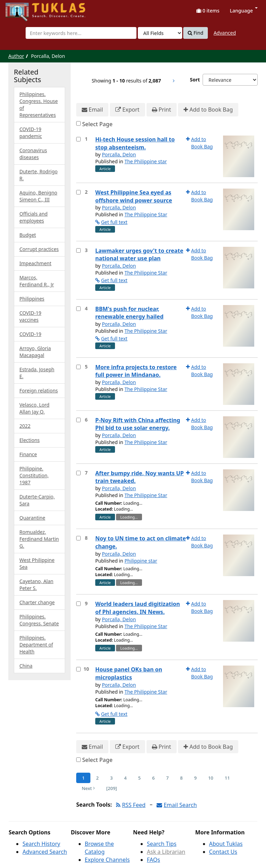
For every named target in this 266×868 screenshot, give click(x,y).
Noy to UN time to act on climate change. (141, 542)
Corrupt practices (39, 249)
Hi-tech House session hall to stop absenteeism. (135, 143)
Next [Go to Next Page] (88, 788)
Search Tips (162, 844)
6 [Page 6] (153, 778)
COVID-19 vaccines (30, 316)
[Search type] (160, 33)
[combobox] (81, 33)
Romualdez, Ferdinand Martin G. (39, 539)
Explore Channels (107, 860)
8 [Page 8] (181, 778)
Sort (195, 80)
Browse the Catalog (99, 848)
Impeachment (35, 263)
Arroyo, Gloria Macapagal (35, 352)
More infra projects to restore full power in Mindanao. (136, 371)
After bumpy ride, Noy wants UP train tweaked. (139, 477)
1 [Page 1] (83, 778)
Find (196, 33)
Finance (28, 454)
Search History (41, 844)
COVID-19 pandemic (31, 133)
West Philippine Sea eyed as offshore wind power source (134, 196)
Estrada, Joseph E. (37, 373)
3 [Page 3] (111, 778)
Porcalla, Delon (119, 154)
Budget (28, 235)
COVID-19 (30, 334)
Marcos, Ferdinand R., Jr (37, 281)
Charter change (37, 602)
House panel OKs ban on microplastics (129, 673)
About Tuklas (226, 844)
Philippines (32, 299)
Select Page (97, 124)
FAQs (153, 860)
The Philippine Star (146, 214)
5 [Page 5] (139, 778)
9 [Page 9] (196, 778)
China (26, 666)
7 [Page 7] (167, 778)
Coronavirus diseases (33, 154)
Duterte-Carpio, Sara (37, 500)
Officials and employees (33, 217)
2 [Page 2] (97, 778)
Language (244, 11)
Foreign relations (39, 390)
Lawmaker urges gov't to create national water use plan (139, 255)
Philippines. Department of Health (36, 645)
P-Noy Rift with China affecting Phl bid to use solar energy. (138, 424)
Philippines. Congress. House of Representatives (39, 105)
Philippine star (141, 561)
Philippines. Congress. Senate (39, 620)
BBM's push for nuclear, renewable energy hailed (129, 313)
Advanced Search (45, 852)
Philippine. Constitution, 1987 (34, 475)
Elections (30, 440)
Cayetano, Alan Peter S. (36, 585)
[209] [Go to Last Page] (112, 788)
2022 (25, 426)
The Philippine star (145, 161)
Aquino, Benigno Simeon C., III (38, 196)
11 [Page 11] (227, 778)
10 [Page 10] (211, 778)
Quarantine (32, 518)
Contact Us (223, 852)
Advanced (225, 33)
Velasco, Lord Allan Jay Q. (34, 408)
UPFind (23, 9)
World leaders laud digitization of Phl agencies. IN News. (138, 608)
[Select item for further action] (78, 139)
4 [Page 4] (125, 778)
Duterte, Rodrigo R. (38, 175)
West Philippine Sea (37, 563)
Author (16, 56)
